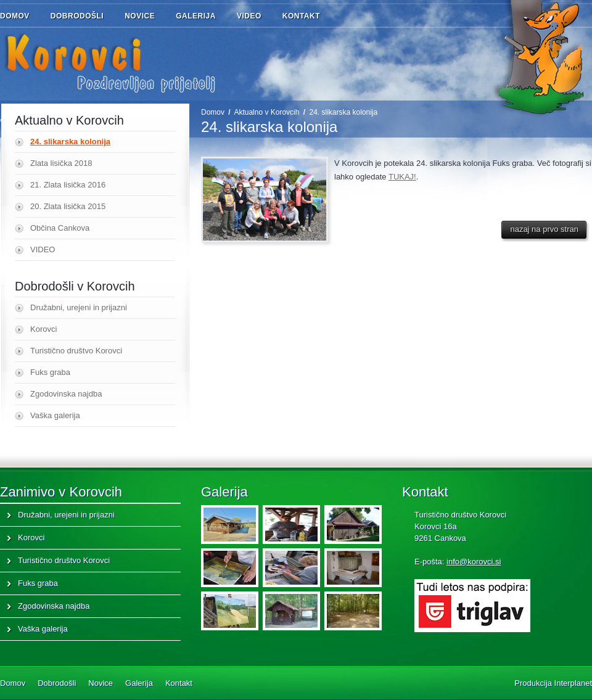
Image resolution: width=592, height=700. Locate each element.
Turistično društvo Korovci (76, 351)
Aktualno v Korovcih (266, 112)
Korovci (43, 329)
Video (249, 16)
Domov (15, 16)
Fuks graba (50, 372)
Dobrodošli (84, 17)
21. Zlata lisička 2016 (68, 185)
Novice (140, 16)
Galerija (196, 16)
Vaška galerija (55, 415)
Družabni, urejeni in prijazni (79, 307)
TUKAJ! (402, 177)
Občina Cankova (60, 228)
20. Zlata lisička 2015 (68, 206)
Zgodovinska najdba (66, 394)
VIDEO (43, 249)
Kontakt (301, 16)
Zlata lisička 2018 (61, 163)
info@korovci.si (474, 562)
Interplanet (573, 683)
